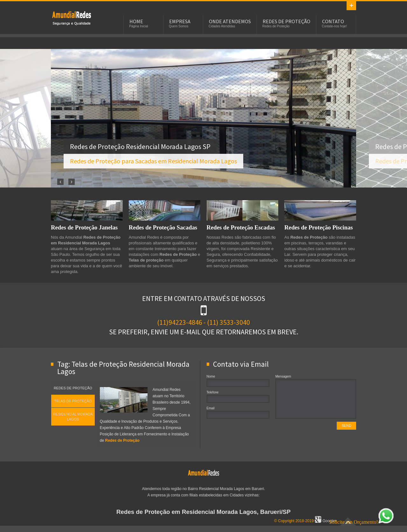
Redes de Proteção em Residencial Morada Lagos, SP (72, 18)
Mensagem (283, 376)
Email (211, 408)
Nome (211, 376)
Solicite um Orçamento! (362, 522)
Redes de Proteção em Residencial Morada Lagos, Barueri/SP (203, 512)
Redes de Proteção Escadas (241, 227)
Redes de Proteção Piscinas (318, 227)
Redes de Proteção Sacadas (163, 227)
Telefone (213, 392)
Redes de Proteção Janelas (84, 227)
